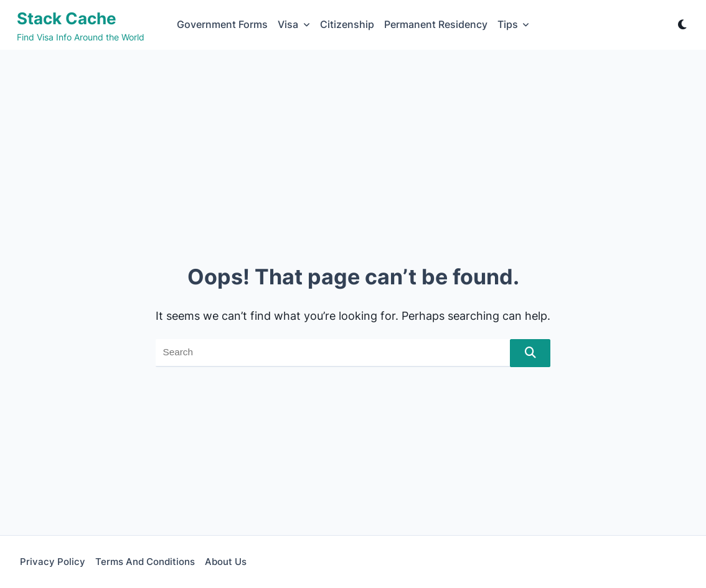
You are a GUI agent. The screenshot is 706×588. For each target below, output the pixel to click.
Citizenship (347, 25)
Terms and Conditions (145, 562)
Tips (514, 25)
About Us (226, 562)
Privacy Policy (53, 562)
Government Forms (222, 25)
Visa (294, 25)
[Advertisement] (353, 143)
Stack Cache (67, 18)
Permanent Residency (436, 25)
